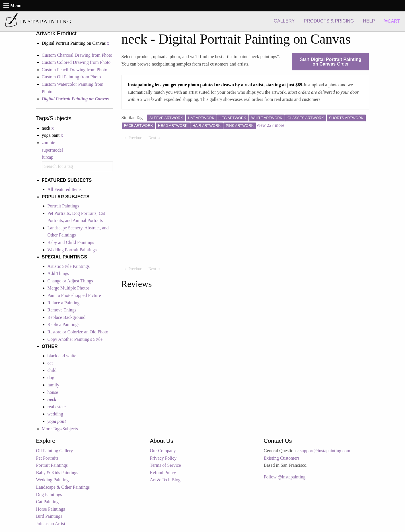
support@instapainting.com (325, 451)
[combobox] (77, 167)
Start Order (330, 62)
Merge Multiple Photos (69, 288)
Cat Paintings (48, 502)
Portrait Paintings (63, 206)
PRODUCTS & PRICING (329, 21)
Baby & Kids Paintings (57, 473)
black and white (62, 356)
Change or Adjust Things (70, 281)
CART (392, 21)
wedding (55, 414)
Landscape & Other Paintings (63, 487)
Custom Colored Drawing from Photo (76, 62)
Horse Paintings (51, 509)
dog (51, 377)
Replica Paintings (63, 324)
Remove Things (62, 310)
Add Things (58, 273)
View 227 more (270, 125)
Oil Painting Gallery (55, 451)
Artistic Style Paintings (69, 266)
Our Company (163, 451)
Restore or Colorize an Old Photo (78, 332)
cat (50, 363)
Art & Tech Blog (165, 480)
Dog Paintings (49, 495)
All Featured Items (65, 189)
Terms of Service (166, 465)
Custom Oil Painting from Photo (71, 77)
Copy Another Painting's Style (75, 339)
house (53, 392)
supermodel (53, 150)
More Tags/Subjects (60, 429)
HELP (369, 21)
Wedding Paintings (53, 480)
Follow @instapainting (285, 477)
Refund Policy (163, 473)
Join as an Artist (51, 524)
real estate (57, 407)
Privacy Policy (163, 458)
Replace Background (67, 317)
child (52, 370)
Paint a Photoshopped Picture (74, 295)
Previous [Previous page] (137, 137)
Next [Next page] (156, 137)
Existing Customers (282, 458)
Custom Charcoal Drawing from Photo (77, 55)
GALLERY (284, 21)
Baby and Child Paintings (71, 242)
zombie (49, 143)
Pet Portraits (47, 458)
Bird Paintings (49, 516)
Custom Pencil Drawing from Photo (75, 70)
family (54, 385)
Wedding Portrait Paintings (72, 250)
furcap (48, 157)
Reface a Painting (64, 303)
